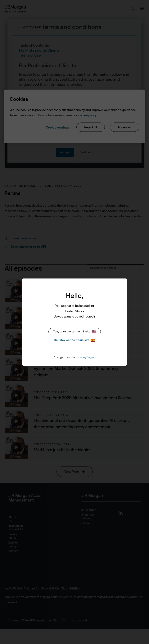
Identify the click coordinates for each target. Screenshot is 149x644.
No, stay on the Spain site (74, 340)
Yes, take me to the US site (75, 332)
